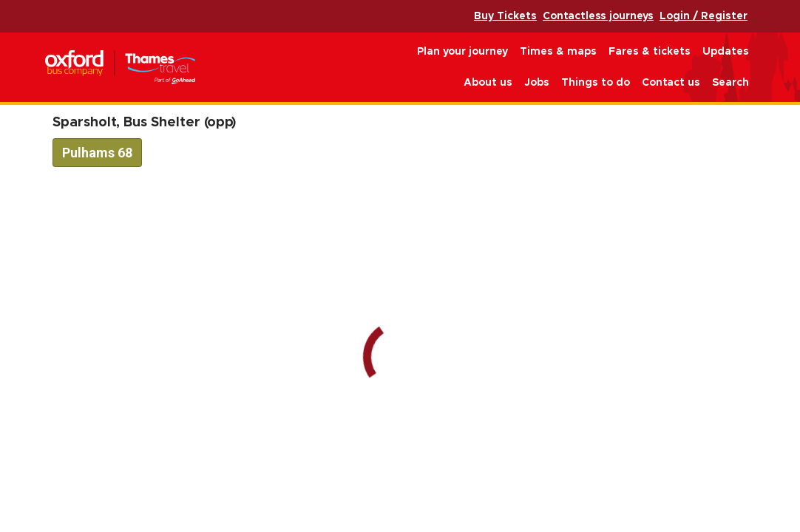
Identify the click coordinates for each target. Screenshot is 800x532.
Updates (726, 52)
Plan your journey (462, 52)
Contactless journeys (598, 16)
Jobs (537, 83)
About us (488, 83)
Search (730, 83)
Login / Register (704, 16)
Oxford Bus (120, 68)
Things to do (596, 83)
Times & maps (558, 52)
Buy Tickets (505, 16)
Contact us (671, 83)
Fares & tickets (650, 52)
